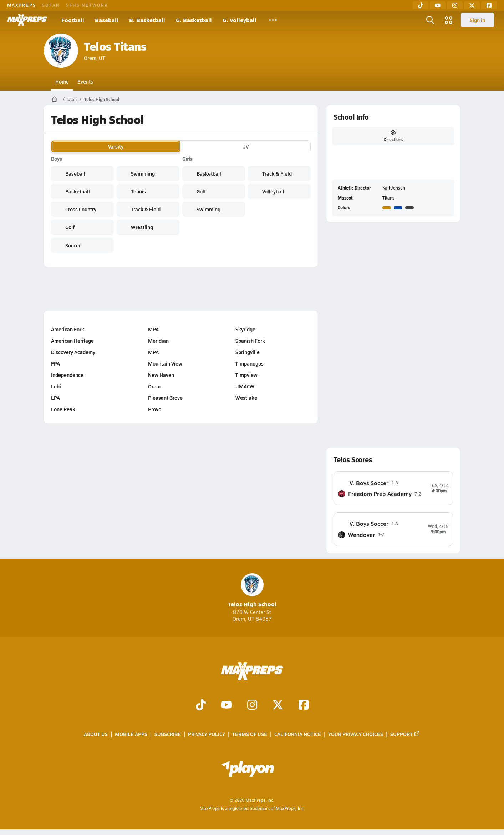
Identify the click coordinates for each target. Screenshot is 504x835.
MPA (153, 329)
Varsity (116, 146)
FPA (55, 363)
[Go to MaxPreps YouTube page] (226, 705)
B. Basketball (147, 20)
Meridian (158, 341)
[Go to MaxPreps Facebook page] (304, 705)
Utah (72, 99)
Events (85, 81)
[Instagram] (455, 5)
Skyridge (245, 329)
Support (405, 734)
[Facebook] (489, 5)
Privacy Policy (207, 734)
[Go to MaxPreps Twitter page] (278, 705)
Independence (67, 375)
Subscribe (168, 734)
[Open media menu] (449, 20)
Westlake (246, 398)
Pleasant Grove (165, 398)
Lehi (56, 386)
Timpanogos (250, 363)
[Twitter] (472, 5)
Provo (155, 409)
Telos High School (102, 99)
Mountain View (165, 363)
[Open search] (430, 20)
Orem (154, 386)
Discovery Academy (73, 352)
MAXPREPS (22, 5)
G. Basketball (194, 20)
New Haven (161, 375)
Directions (393, 136)
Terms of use (250, 734)
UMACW (245, 386)
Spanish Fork (250, 341)
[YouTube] (438, 5)
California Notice (298, 734)
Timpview (246, 375)
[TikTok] (421, 5)
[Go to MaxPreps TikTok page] (201, 705)
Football (73, 20)
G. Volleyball (240, 20)
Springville (248, 352)
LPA (55, 398)
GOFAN (51, 5)
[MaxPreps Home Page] (54, 99)
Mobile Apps (131, 734)
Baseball (107, 20)
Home (62, 81)
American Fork (68, 329)
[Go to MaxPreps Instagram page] (252, 705)
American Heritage (72, 341)
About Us (96, 734)
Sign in (477, 20)
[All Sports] (273, 20)
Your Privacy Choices (356, 734)
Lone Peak (63, 409)
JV (246, 146)
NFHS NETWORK (87, 5)
